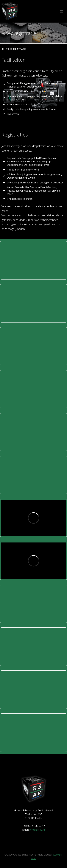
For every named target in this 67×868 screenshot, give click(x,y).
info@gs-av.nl (37, 830)
